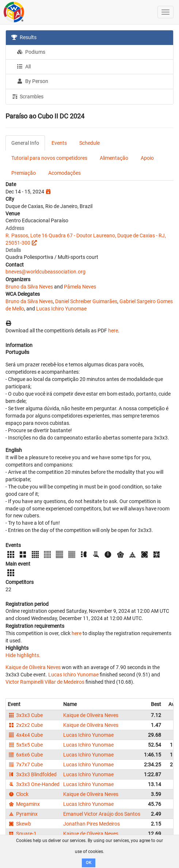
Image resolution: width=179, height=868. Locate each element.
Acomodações (64, 173)
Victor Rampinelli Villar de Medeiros (45, 682)
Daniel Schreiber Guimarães (86, 301)
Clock (18, 794)
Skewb (19, 824)
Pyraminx (23, 814)
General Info (25, 143)
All (24, 67)
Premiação (24, 173)
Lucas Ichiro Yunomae (61, 309)
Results (24, 37)
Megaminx (24, 804)
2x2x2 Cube (25, 725)
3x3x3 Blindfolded (32, 774)
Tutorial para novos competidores (49, 158)
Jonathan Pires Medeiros (92, 824)
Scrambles (27, 96)
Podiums (31, 52)
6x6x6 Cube (25, 755)
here (113, 331)
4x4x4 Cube (25, 735)
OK (89, 863)
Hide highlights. (23, 655)
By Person (33, 81)
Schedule (89, 143)
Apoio (147, 158)
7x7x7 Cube (25, 765)
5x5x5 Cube (25, 745)
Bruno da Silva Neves (29, 287)
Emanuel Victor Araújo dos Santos (102, 814)
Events (59, 143)
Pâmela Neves (80, 287)
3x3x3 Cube (25, 715)
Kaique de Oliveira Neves (33, 667)
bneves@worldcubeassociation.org (45, 272)
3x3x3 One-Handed (34, 784)
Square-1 (22, 834)
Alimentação (114, 158)
